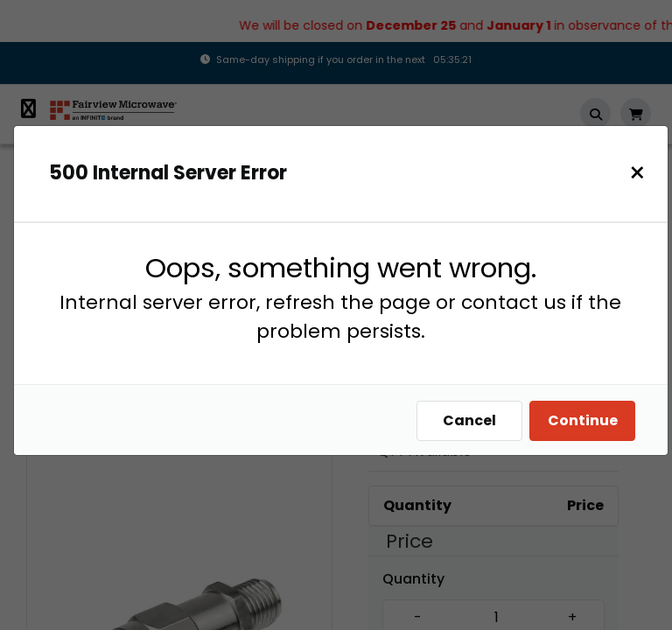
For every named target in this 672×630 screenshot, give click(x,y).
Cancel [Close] (469, 420)
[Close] (637, 173)
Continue (583, 420)
